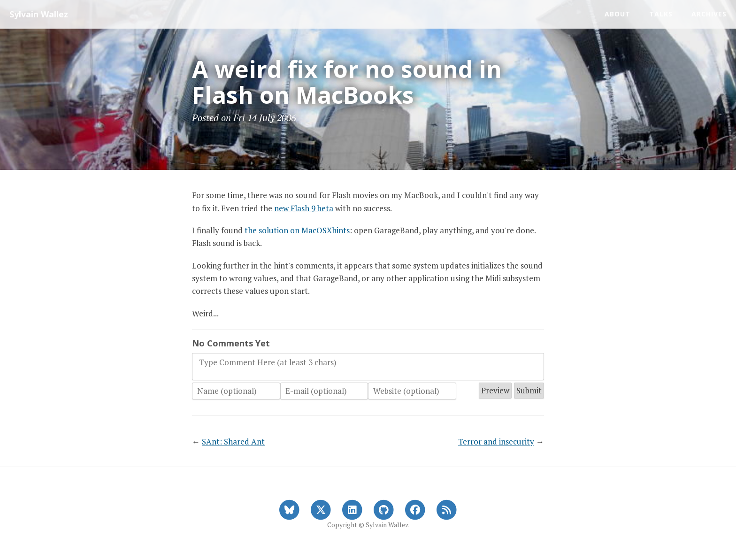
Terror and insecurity (496, 441)
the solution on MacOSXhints (297, 230)
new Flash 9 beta (304, 208)
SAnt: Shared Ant (233, 441)
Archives (709, 14)
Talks (661, 14)
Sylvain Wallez (39, 14)
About (617, 14)
